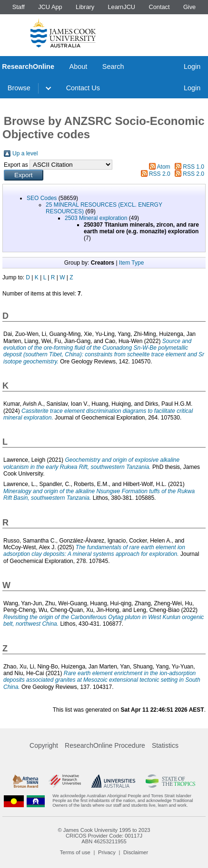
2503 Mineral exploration (96, 218)
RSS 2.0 (160, 174)
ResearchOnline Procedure (105, 745)
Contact (159, 7)
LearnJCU (122, 7)
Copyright (44, 745)
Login (192, 67)
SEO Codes (42, 198)
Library (85, 7)
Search (113, 67)
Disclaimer (136, 852)
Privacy (107, 852)
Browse (19, 88)
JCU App (50, 7)
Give (189, 7)
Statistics (165, 745)
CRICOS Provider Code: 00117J (104, 836)
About (79, 67)
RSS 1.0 (193, 167)
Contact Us (83, 88)
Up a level (25, 153)
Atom (164, 167)
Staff (19, 7)
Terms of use (75, 852)
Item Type (131, 263)
